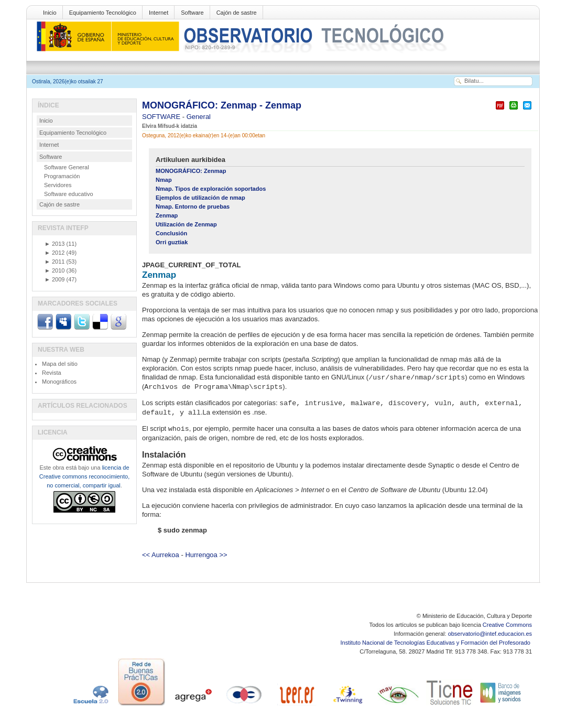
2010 (55, 270)
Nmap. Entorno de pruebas (193, 207)
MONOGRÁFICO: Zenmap (191, 171)
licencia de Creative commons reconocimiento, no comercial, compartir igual (84, 476)
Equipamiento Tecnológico (103, 13)
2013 (55, 244)
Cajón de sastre (237, 13)
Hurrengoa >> (206, 555)
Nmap (164, 180)
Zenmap (167, 215)
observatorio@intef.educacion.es (490, 634)
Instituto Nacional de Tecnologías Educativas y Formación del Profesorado (436, 643)
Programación (62, 176)
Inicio (50, 13)
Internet (159, 13)
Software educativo (69, 194)
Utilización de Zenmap (186, 224)
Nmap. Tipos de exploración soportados (211, 189)
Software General (67, 167)
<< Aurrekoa (161, 555)
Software (192, 13)
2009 (55, 279)
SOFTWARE (162, 117)
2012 (55, 253)
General (199, 117)
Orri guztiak (172, 242)
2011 (55, 262)
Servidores (58, 185)
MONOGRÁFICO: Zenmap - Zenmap (222, 105)
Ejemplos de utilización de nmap (200, 198)
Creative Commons (507, 625)
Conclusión (171, 233)
